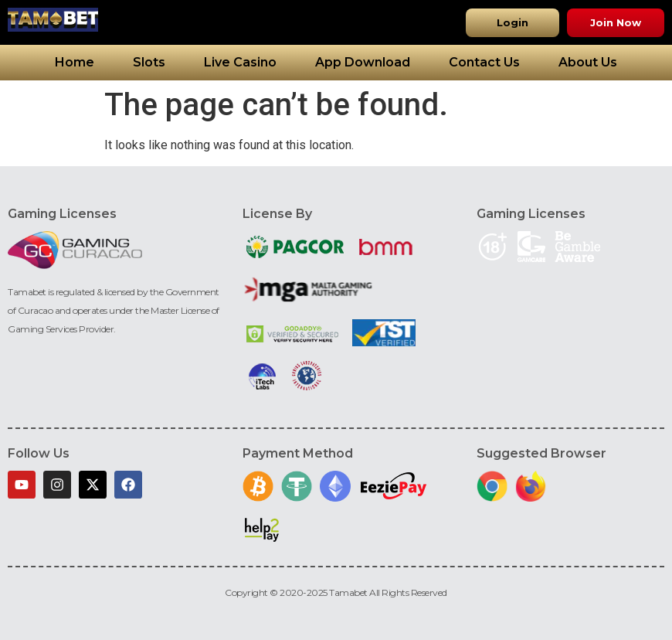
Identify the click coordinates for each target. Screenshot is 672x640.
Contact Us (484, 62)
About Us (588, 62)
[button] (512, 23)
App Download (363, 62)
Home (75, 62)
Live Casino (240, 62)
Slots (149, 62)
